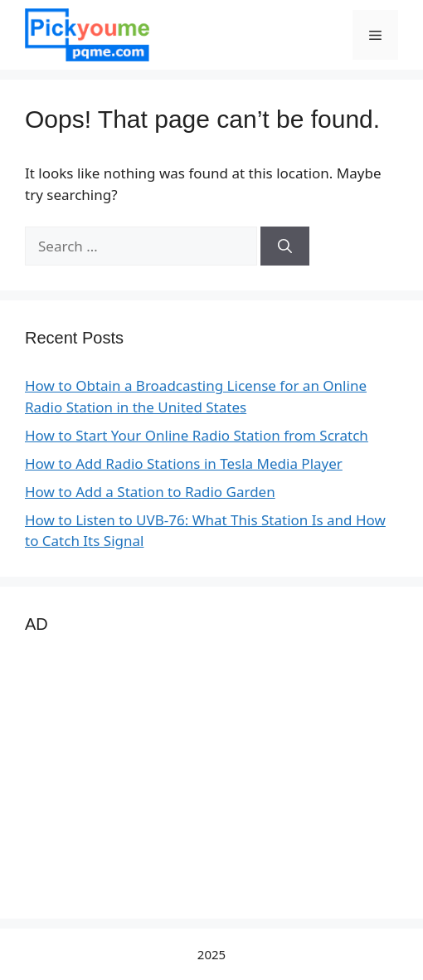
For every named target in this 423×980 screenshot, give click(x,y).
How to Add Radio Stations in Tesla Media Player (184, 463)
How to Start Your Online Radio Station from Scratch (197, 435)
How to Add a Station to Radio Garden (150, 492)
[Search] (285, 246)
